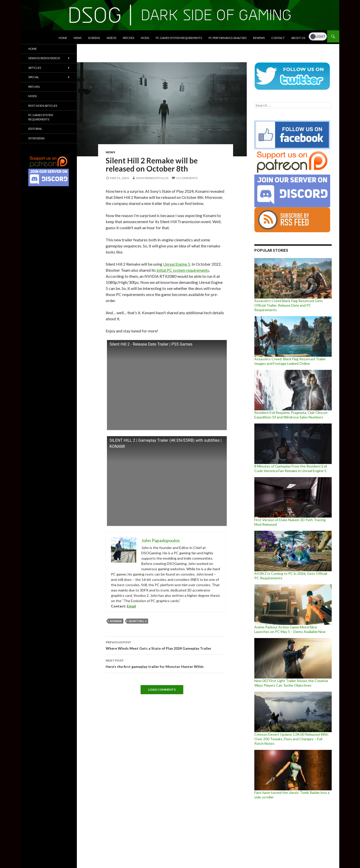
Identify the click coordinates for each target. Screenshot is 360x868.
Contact (278, 38)
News (77, 38)
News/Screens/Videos (44, 58)
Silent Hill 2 (138, 621)
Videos (111, 38)
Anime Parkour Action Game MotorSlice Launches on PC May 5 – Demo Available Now (290, 629)
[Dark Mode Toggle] (318, 36)
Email (131, 606)
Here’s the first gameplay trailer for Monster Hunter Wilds (166, 663)
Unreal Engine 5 (177, 264)
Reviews (259, 38)
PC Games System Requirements (179, 38)
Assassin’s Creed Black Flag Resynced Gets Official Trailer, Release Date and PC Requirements (289, 305)
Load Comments (162, 690)
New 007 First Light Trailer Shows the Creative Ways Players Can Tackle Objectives (291, 683)
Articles (35, 68)
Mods (145, 38)
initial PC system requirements (183, 270)
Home (63, 38)
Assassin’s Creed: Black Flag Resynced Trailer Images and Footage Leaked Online (290, 361)
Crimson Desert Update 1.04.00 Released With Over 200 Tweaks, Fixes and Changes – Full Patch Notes (291, 739)
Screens (94, 38)
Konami (116, 621)
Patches (129, 38)
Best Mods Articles (43, 106)
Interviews (36, 138)
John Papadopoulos (152, 178)
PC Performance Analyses (228, 38)
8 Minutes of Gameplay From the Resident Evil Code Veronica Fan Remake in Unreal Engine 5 (291, 468)
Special (34, 77)
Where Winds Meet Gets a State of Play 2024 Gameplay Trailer (166, 645)
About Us (298, 38)
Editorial (35, 129)
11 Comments (187, 178)
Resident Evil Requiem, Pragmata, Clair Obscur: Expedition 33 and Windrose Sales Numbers (291, 415)
